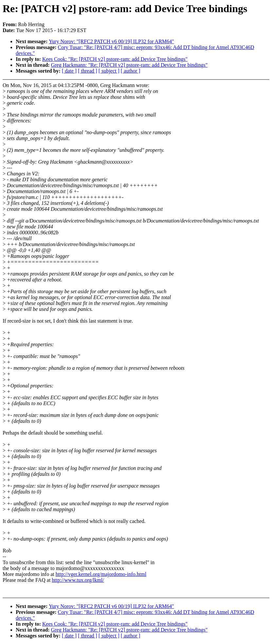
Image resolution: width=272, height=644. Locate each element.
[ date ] (69, 71)
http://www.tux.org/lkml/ (78, 580)
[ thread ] (88, 71)
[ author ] (131, 71)
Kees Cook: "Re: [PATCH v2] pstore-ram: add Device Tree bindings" (115, 59)
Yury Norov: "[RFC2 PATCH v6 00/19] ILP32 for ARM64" (111, 41)
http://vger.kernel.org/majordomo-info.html (101, 574)
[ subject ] (109, 71)
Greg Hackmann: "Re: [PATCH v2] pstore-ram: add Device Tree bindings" (129, 65)
